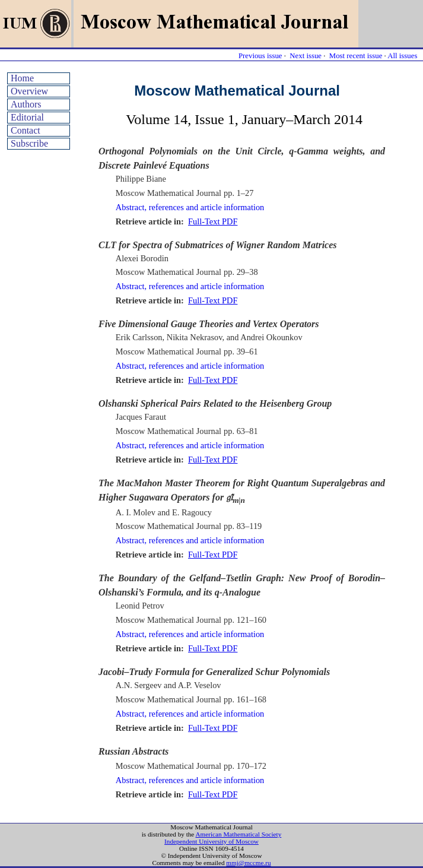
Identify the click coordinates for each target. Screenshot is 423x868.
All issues (402, 56)
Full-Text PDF (213, 221)
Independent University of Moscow (211, 841)
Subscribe (29, 143)
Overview (29, 91)
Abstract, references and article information (190, 207)
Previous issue (260, 56)
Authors (26, 104)
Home (22, 78)
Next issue (306, 56)
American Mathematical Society (238, 834)
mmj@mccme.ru (248, 863)
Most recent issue (356, 56)
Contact (26, 130)
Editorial (27, 117)
